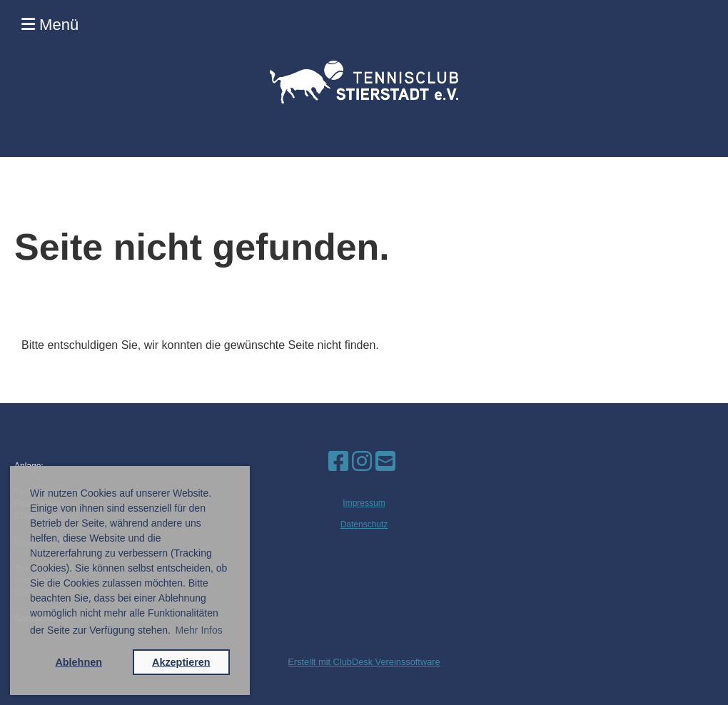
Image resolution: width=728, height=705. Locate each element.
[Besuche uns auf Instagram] (362, 462)
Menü (50, 25)
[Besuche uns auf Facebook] (338, 462)
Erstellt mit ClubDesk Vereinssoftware (364, 662)
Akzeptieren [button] (181, 662)
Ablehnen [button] (79, 662)
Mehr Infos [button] (199, 630)
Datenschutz (364, 524)
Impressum (364, 503)
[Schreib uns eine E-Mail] (385, 462)
